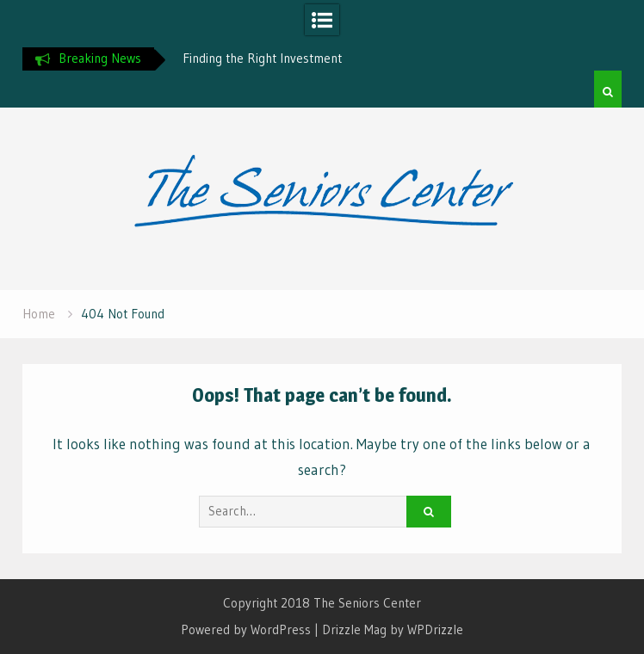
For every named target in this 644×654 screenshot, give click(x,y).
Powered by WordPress (246, 629)
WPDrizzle (435, 629)
